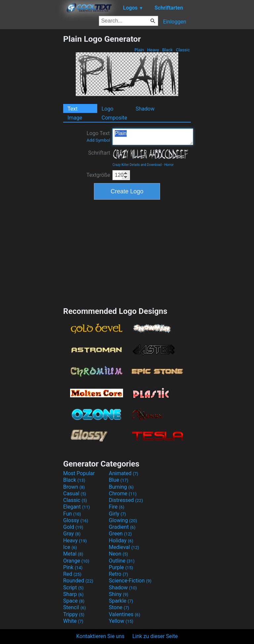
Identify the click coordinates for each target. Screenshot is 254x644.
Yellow (121, 621)
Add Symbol (98, 140)
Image (75, 118)
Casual (75, 494)
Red (72, 574)
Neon (118, 554)
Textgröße (98, 175)
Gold (73, 527)
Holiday (121, 541)
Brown (74, 487)
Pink (73, 567)
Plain (139, 50)
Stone (119, 607)
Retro (118, 574)
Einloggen (175, 22)
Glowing (123, 520)
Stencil (74, 607)
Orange (76, 561)
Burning (121, 487)
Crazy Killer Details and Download (137, 165)
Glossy (76, 520)
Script (73, 588)
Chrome (123, 494)
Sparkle (121, 601)
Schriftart (99, 153)
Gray (72, 534)
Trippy (74, 614)
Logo (107, 109)
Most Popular (79, 473)
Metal (73, 554)
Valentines (125, 614)
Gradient (122, 527)
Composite (114, 118)
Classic (183, 50)
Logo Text (98, 136)
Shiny (119, 594)
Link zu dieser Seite (155, 636)
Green (120, 534)
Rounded (78, 581)
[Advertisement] (31, 133)
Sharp (73, 594)
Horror (169, 165)
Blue (119, 480)
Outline (122, 561)
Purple (121, 567)
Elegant (77, 507)
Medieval (124, 547)
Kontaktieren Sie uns (101, 636)
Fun (72, 514)
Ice (70, 547)
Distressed (126, 500)
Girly (117, 514)
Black (167, 50)
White (73, 621)
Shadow (145, 109)
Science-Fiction (130, 581)
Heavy (153, 50)
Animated (124, 473)
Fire (117, 507)
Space (74, 601)
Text (72, 109)
